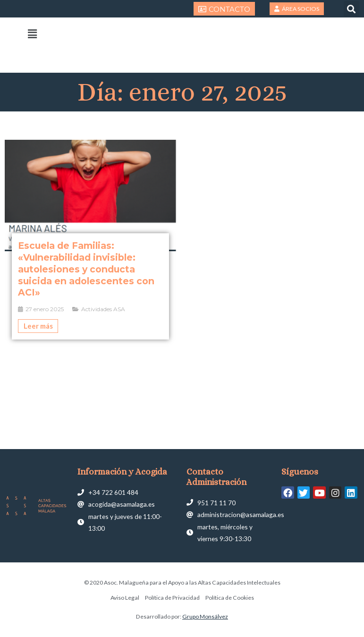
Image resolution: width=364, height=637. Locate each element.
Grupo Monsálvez (205, 616)
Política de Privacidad (172, 598)
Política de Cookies (230, 598)
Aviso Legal (125, 598)
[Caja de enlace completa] (90, 240)
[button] (351, 9)
